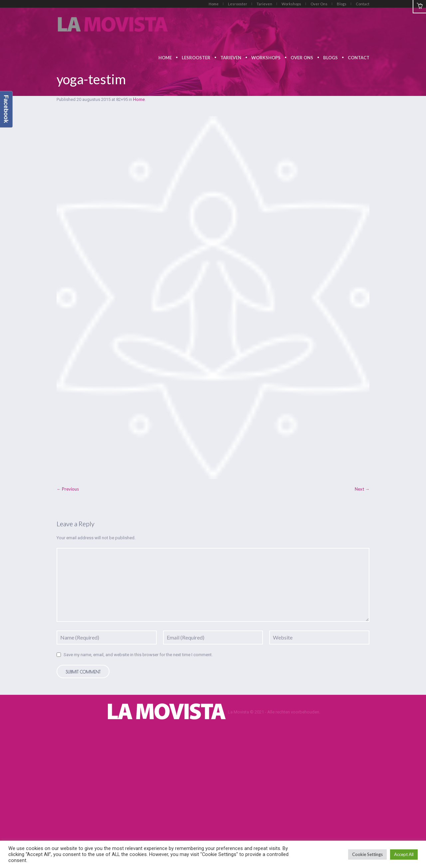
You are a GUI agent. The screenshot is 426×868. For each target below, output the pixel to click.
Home (139, 99)
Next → (362, 489)
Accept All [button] (404, 854)
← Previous (68, 489)
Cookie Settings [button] (367, 854)
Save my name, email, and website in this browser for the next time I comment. (138, 655)
